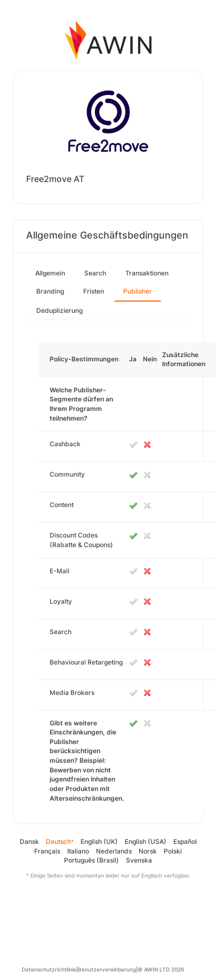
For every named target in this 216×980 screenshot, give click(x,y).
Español (185, 841)
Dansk (29, 841)
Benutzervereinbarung (107, 969)
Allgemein (50, 273)
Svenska (139, 860)
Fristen (94, 291)
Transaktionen (147, 273)
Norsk (148, 851)
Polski (173, 851)
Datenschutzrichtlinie (49, 969)
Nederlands (114, 851)
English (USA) (146, 841)
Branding (50, 291)
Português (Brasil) (91, 860)
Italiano (78, 851)
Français (47, 851)
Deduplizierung (59, 310)
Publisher (138, 291)
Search (95, 273)
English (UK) (99, 841)
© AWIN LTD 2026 (161, 969)
